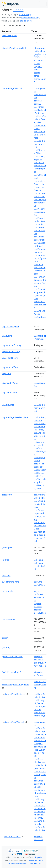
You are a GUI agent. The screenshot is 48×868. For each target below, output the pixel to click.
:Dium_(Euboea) (40, 785)
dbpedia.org (26, 21)
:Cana (38, 582)
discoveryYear (11, 326)
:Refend (39, 473)
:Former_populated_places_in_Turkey (40, 281)
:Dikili (38, 101)
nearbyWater (10, 383)
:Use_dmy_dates (39, 487)
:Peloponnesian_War (40, 220)
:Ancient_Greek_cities (40, 183)
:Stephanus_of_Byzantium (40, 258)
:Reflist (39, 476)
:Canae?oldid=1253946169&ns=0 (40, 661)
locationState (10, 358)
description (9, 36)
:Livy (38, 104)
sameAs (7, 591)
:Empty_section (40, 459)
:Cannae (39, 585)
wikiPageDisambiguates (15, 685)
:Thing (38, 560)
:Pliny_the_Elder (39, 152)
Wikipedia (38, 857)
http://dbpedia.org (30, 18)
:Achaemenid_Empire (40, 198)
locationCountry (12, 345)
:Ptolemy (40, 209)
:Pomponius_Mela (40, 251)
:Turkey (39, 107)
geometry (9, 619)
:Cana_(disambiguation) (40, 685)
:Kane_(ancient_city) (39, 696)
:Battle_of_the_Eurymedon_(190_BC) (40, 751)
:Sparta (39, 163)
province (8, 405)
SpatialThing (25, 15)
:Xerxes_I (40, 237)
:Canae (38, 593)
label (6, 575)
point (8, 547)
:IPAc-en (39, 464)
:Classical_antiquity (40, 244)
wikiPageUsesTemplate (15, 417)
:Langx (39, 467)
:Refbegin (40, 470)
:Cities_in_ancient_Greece (40, 271)
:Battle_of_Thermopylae (40, 169)
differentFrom (10, 582)
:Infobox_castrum (40, 419)
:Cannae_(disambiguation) (40, 793)
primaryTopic (12, 836)
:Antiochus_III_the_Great (40, 135)
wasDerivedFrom (12, 657)
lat (5, 638)
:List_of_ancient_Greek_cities (40, 119)
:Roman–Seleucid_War (40, 305)
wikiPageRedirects (15, 694)
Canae (18, 10)
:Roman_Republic (40, 158)
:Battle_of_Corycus (40, 742)
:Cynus (39, 264)
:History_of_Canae (40, 702)
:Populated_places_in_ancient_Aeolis (40, 294)
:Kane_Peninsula (40, 708)
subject (7, 495)
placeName (9, 392)
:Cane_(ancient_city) (39, 714)
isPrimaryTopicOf (12, 672)
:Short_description (40, 481)
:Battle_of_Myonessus (40, 767)
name (7, 374)
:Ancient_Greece (40, 189)
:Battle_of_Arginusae (40, 112)
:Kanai (38, 781)
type (6, 560)
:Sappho (39, 193)
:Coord (39, 448)
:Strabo (39, 227)
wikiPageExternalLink (14, 48)
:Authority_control (40, 444)
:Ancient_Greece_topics (40, 436)
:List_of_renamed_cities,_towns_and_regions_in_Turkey (40, 812)
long (6, 647)
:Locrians (40, 240)
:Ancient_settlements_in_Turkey (40, 427)
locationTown (10, 367)
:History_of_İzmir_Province (40, 526)
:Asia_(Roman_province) (40, 144)
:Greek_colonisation (39, 761)
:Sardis (39, 224)
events (7, 336)
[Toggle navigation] (43, 4)
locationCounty (11, 352)
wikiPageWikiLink (12, 88)
